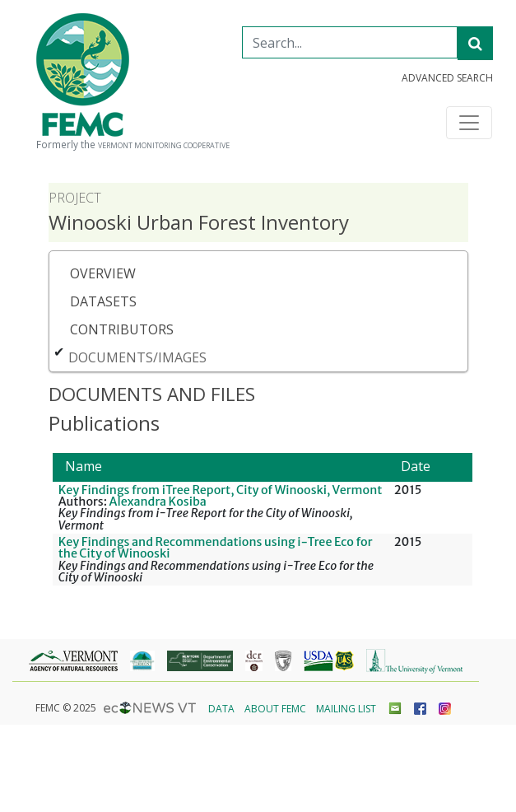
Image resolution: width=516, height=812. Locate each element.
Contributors (122, 329)
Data (221, 709)
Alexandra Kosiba (158, 502)
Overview (103, 273)
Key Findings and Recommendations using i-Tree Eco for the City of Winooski (216, 548)
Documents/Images (137, 357)
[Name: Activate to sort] (221, 467)
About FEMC (275, 709)
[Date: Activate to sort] (430, 467)
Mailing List (346, 709)
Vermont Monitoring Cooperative (164, 146)
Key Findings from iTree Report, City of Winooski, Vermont (221, 490)
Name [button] (84, 466)
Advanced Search (447, 78)
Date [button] (416, 466)
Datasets (103, 301)
